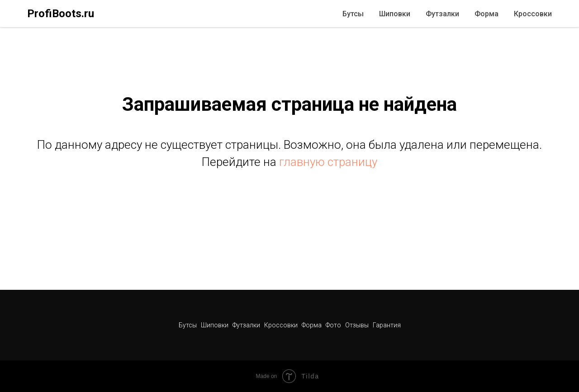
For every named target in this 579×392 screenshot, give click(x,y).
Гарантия (387, 325)
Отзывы (358, 325)
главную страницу (328, 162)
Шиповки (395, 14)
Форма (486, 14)
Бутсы (353, 14)
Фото (334, 325)
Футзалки (442, 14)
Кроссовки (533, 14)
